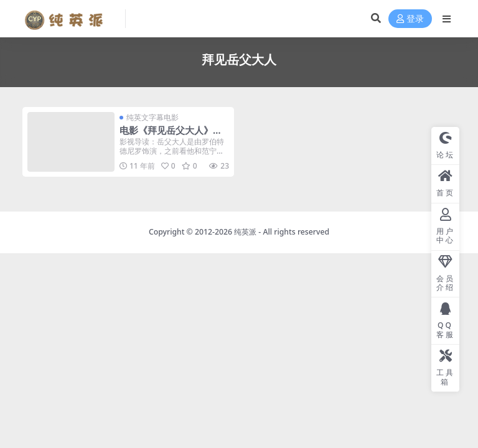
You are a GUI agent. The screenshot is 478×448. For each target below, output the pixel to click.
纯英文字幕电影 (152, 117)
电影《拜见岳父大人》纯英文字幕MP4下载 (171, 136)
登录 (410, 19)
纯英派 (245, 232)
